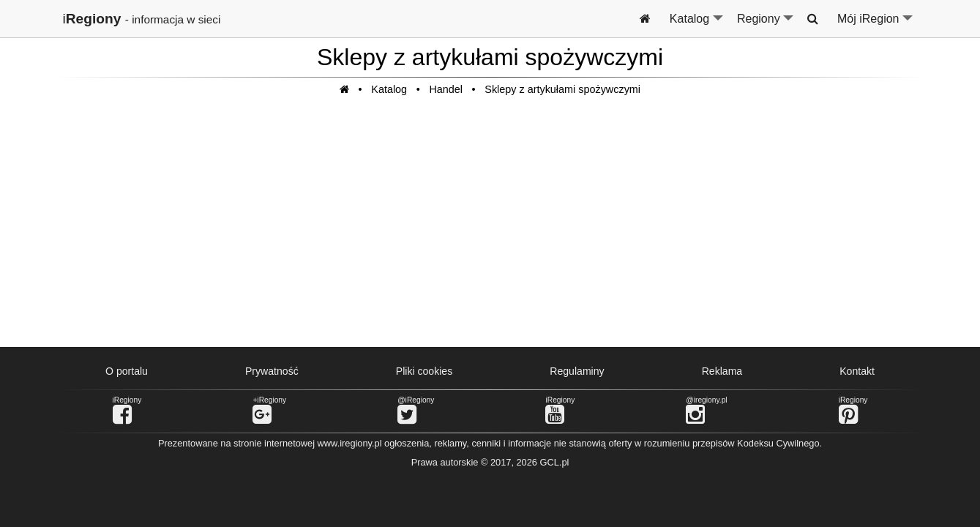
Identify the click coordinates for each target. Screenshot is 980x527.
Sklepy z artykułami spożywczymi (562, 89)
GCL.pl (555, 462)
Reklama (722, 371)
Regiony (766, 25)
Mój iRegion (876, 25)
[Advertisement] (490, 229)
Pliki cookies (424, 371)
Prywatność (272, 371)
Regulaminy (577, 371)
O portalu (127, 371)
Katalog (697, 25)
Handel (446, 89)
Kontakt (857, 371)
